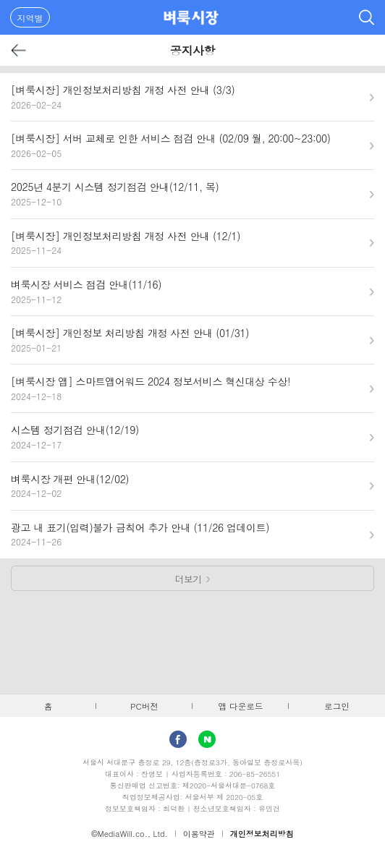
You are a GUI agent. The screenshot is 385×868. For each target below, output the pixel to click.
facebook (178, 739)
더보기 (189, 579)
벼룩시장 (191, 17)
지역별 (30, 18)
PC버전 (144, 706)
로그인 (337, 706)
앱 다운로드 (241, 706)
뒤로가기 (19, 50)
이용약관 (199, 834)
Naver (207, 739)
